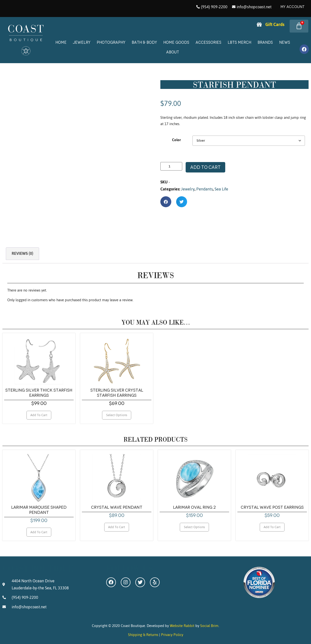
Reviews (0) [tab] (22, 253)
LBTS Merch (239, 42)
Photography (111, 42)
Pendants (205, 189)
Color (176, 140)
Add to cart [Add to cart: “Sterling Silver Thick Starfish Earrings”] (39, 415)
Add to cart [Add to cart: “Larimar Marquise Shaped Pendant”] (39, 532)
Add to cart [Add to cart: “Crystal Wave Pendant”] (117, 527)
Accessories (208, 42)
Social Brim (209, 626)
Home (61, 42)
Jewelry (82, 42)
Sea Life (221, 189)
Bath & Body (144, 42)
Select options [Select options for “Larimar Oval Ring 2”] (194, 527)
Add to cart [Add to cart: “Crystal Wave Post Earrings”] (272, 527)
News (285, 42)
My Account (293, 7)
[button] (166, 202)
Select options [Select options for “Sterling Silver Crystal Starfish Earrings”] (117, 415)
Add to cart (205, 167)
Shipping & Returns (143, 635)
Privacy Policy (172, 635)
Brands (265, 42)
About (173, 52)
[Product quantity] (171, 166)
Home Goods (176, 42)
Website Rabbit (182, 626)
